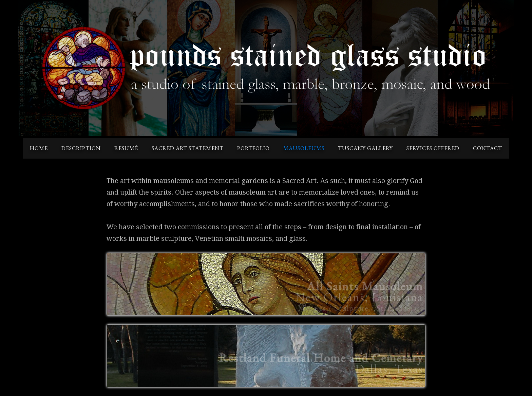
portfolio (253, 148)
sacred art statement (188, 148)
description (81, 148)
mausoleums (304, 148)
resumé (126, 148)
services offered (433, 148)
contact (488, 148)
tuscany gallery (365, 148)
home (39, 148)
